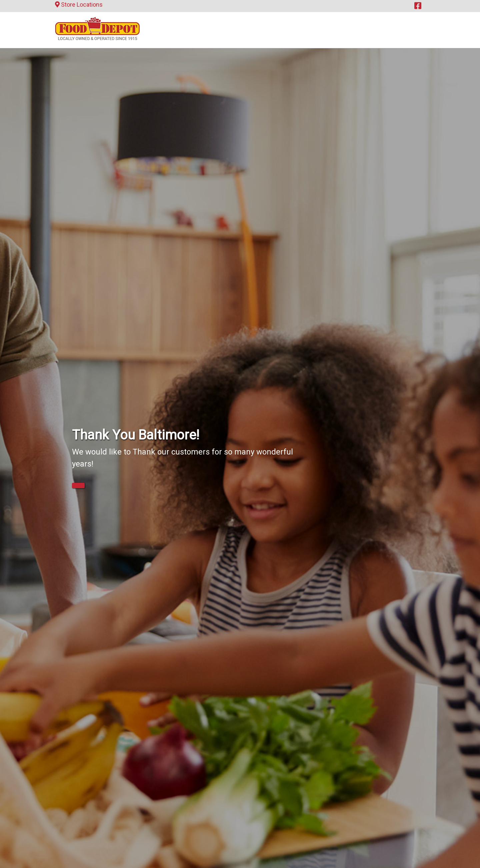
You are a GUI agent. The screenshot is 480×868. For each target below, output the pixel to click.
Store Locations (79, 5)
